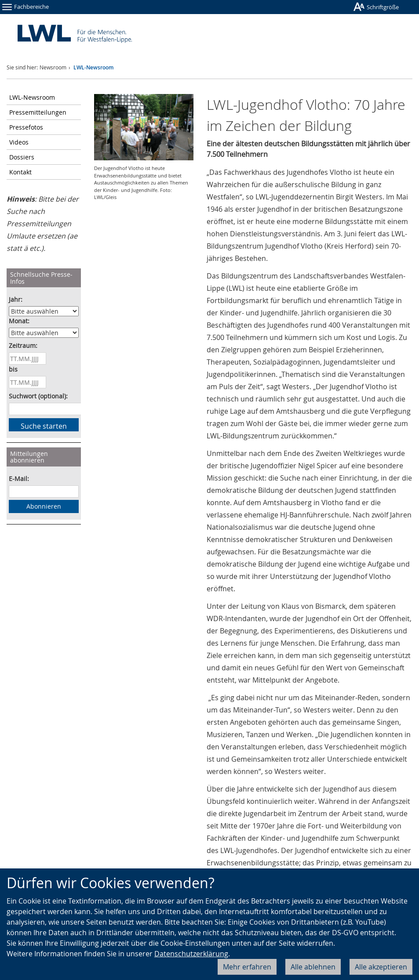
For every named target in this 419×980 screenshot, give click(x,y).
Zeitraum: (23, 345)
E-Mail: (19, 479)
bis (13, 369)
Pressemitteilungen (38, 112)
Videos (19, 142)
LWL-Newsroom (93, 67)
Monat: (19, 321)
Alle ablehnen (313, 967)
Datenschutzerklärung (191, 954)
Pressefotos (26, 127)
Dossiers (22, 157)
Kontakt (20, 172)
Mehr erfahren (247, 967)
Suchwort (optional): (38, 396)
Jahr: (16, 299)
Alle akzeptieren (381, 967)
